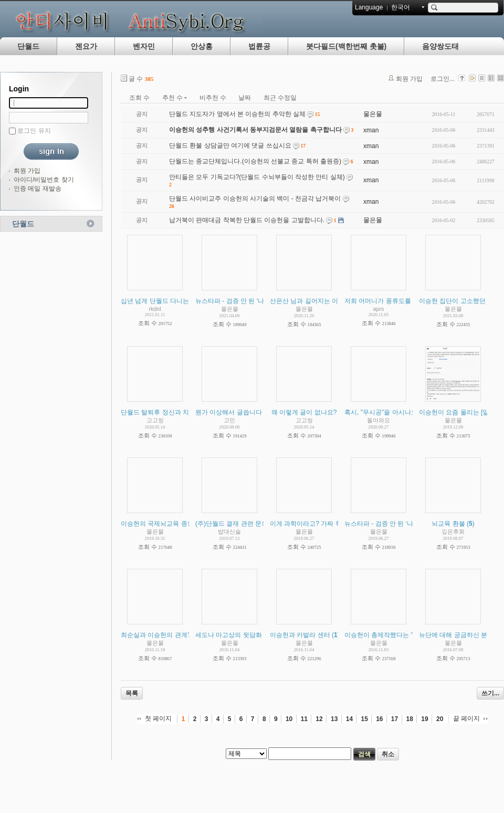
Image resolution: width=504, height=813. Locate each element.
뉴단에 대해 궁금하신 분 (453, 635)
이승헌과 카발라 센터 (300, 635)
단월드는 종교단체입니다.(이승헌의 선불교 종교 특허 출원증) (255, 161)
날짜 (245, 98)
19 (424, 719)
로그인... (443, 79)
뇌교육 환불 (448, 524)
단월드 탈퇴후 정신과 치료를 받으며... (174, 412)
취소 (388, 754)
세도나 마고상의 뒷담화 (229, 635)
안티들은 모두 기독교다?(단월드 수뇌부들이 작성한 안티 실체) (257, 177)
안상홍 (202, 46)
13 (334, 719)
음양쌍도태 (440, 46)
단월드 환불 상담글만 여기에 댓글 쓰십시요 (230, 145)
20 (440, 719)
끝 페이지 (466, 718)
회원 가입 (27, 171)
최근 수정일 (280, 98)
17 (395, 719)
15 (364, 719)
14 (349, 719)
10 (289, 719)
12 (319, 719)
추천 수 (175, 98)
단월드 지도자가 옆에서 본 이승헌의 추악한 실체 (237, 114)
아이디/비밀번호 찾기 (44, 180)
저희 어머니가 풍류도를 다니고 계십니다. (402, 301)
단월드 (28, 46)
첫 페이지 (158, 718)
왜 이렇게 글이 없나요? (304, 412)
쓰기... (490, 693)
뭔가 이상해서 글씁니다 (229, 412)
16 (379, 719)
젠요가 (86, 46)
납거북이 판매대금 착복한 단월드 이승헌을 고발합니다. (247, 220)
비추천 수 (213, 98)
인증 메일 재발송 (38, 189)
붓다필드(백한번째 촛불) (346, 46)
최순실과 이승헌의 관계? (156, 635)
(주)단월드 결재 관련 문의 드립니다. (246, 524)
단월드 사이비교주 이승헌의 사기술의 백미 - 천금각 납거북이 (255, 199)
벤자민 (144, 46)
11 (304, 719)
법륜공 (259, 46)
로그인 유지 (34, 131)
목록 (132, 693)
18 (410, 719)
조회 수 (139, 98)
